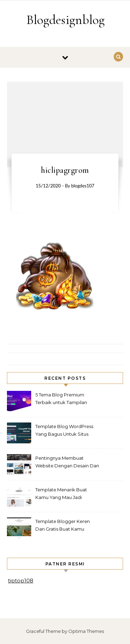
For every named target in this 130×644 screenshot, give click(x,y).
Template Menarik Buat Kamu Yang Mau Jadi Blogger (61, 494)
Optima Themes (86, 631)
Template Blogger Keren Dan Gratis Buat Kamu (63, 525)
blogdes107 (83, 186)
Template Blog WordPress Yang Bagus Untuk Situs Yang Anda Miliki (64, 431)
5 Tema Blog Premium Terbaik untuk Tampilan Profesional (61, 399)
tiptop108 (21, 581)
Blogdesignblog (66, 20)
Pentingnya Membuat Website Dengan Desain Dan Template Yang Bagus (67, 463)
